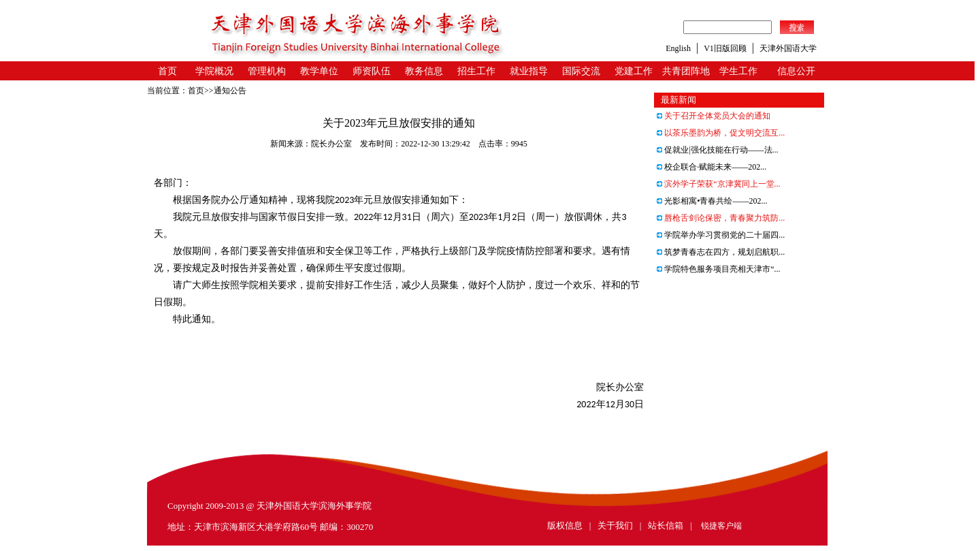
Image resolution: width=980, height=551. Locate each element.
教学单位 (319, 71)
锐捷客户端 (721, 526)
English (678, 48)
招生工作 (476, 71)
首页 (167, 71)
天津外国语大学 (788, 48)
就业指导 (529, 71)
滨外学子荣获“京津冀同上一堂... (718, 184)
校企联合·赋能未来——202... (712, 167)
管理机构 (267, 71)
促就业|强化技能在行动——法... (717, 150)
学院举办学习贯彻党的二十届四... (721, 235)
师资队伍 (372, 71)
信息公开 (796, 71)
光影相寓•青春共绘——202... (712, 201)
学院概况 (214, 71)
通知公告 (230, 91)
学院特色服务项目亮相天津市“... (718, 269)
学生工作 (738, 71)
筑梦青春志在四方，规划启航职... (721, 252)
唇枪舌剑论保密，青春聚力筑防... (721, 218)
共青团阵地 (686, 71)
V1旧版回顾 (725, 48)
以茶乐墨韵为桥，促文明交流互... (721, 133)
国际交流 (581, 71)
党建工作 (634, 71)
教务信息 (424, 71)
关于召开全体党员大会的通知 (714, 116)
